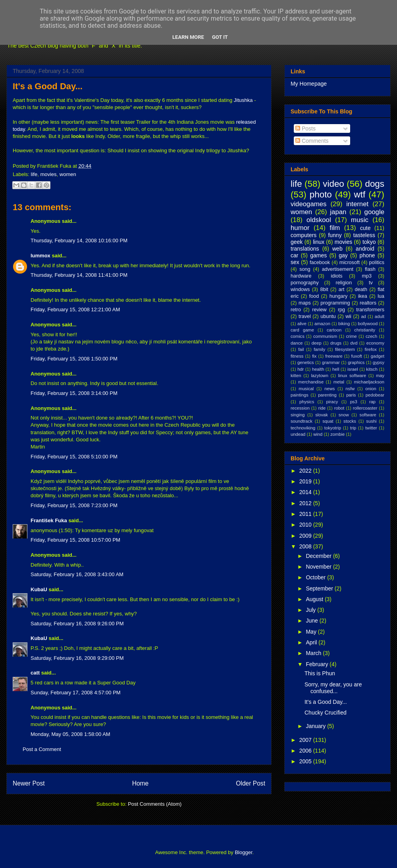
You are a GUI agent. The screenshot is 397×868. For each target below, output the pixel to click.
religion (344, 283)
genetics (306, 362)
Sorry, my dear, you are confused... (333, 688)
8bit (324, 289)
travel (305, 316)
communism (325, 336)
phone (367, 255)
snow (344, 415)
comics (298, 336)
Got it (220, 37)
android (365, 249)
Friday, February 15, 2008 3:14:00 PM (74, 393)
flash (370, 269)
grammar (331, 362)
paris (351, 395)
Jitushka (243, 100)
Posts (305, 128)
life (34, 174)
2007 (306, 740)
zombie (337, 434)
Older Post (251, 783)
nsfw (350, 389)
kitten (296, 376)
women (68, 174)
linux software (352, 376)
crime (351, 336)
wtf (360, 194)
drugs (336, 343)
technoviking (303, 428)
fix (314, 356)
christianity (365, 330)
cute (365, 228)
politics (377, 263)
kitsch (372, 369)
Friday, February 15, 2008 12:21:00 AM (75, 309)
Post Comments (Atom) (155, 804)
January (316, 726)
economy (375, 343)
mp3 (367, 276)
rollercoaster (365, 408)
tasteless (364, 235)
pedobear (375, 395)
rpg (341, 310)
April (312, 642)
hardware (301, 276)
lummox (40, 256)
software (368, 415)
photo (321, 194)
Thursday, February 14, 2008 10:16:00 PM (79, 240)
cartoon (334, 330)
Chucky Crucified (326, 713)
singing (298, 415)
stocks (350, 421)
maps (305, 303)
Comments (312, 141)
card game (302, 330)
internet (357, 204)
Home (141, 783)
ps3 (354, 402)
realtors (368, 303)
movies (48, 174)
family (319, 349)
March (314, 653)
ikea (363, 296)
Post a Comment (42, 749)
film (335, 228)
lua (381, 296)
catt (35, 673)
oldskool (319, 220)
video (333, 184)
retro (296, 310)
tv (371, 283)
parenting (327, 395)
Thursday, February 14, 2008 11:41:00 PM (79, 275)
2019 (306, 481)
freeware (334, 356)
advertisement (338, 269)
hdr (301, 369)
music (360, 220)
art (342, 289)
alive (302, 324)
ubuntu (328, 316)
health (318, 369)
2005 (306, 761)
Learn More (188, 37)
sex (295, 262)
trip (353, 428)
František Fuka (49, 520)
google (374, 212)
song (305, 269)
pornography (305, 283)
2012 (306, 503)
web (337, 249)
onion (371, 389)
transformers (370, 310)
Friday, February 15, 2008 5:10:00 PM (74, 457)
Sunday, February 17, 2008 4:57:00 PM (76, 693)
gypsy (379, 362)
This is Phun (320, 673)
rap (372, 402)
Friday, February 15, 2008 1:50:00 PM (74, 359)
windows (300, 289)
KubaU (39, 589)
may (380, 376)
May (312, 632)
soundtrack (302, 421)
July (311, 610)
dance (297, 343)
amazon (322, 324)
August (315, 599)
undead (298, 434)
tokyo (369, 242)
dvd (354, 343)
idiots (336, 276)
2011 (306, 514)
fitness (297, 356)
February (318, 664)
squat (328, 421)
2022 (306, 471)
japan (338, 212)
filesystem (345, 349)
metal (339, 382)
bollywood (368, 324)
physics (307, 402)
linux (319, 242)
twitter (371, 428)
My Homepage (309, 84)
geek (297, 242)
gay (343, 255)
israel (353, 369)
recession (300, 408)
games (318, 255)
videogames (309, 204)
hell (336, 369)
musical (306, 389)
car (294, 255)
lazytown (320, 376)
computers (304, 235)
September (320, 588)
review (319, 310)
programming (335, 303)
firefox (370, 349)
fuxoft (357, 356)
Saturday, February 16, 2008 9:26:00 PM (77, 624)
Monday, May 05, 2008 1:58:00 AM (70, 734)
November (319, 567)
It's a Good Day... (48, 86)
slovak (322, 415)
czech (371, 336)
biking (344, 324)
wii (348, 316)
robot (339, 408)
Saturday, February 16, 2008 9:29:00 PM (77, 658)
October (316, 577)
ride (322, 408)
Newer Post (29, 783)
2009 (306, 536)
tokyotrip (333, 428)
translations (305, 249)
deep (317, 343)
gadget (378, 356)
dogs (375, 184)
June (312, 621)
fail (301, 349)
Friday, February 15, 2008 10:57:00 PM (75, 540)
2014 (306, 492)
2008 (306, 546)
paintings (300, 395)
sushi (371, 421)
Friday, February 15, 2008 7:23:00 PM (74, 505)
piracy (332, 402)
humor (300, 228)
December (319, 556)
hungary (339, 296)
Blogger (243, 852)
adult (380, 316)
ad (363, 316)
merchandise (311, 382)
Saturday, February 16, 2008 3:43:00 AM (77, 574)
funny (335, 235)
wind (318, 434)
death (361, 289)
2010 (306, 525)
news (330, 389)
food (314, 296)
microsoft (350, 263)
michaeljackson (369, 382)
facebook (320, 263)
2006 (306, 751)
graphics (356, 362)
